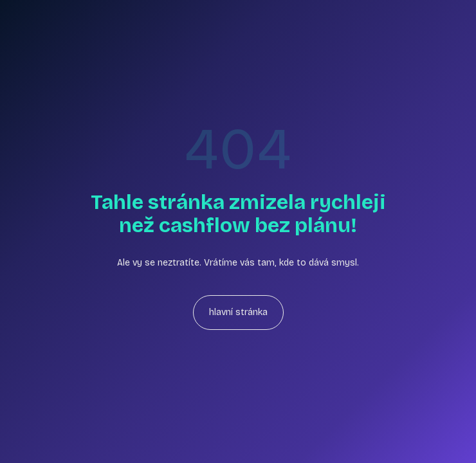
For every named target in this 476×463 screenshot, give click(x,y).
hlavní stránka (238, 312)
